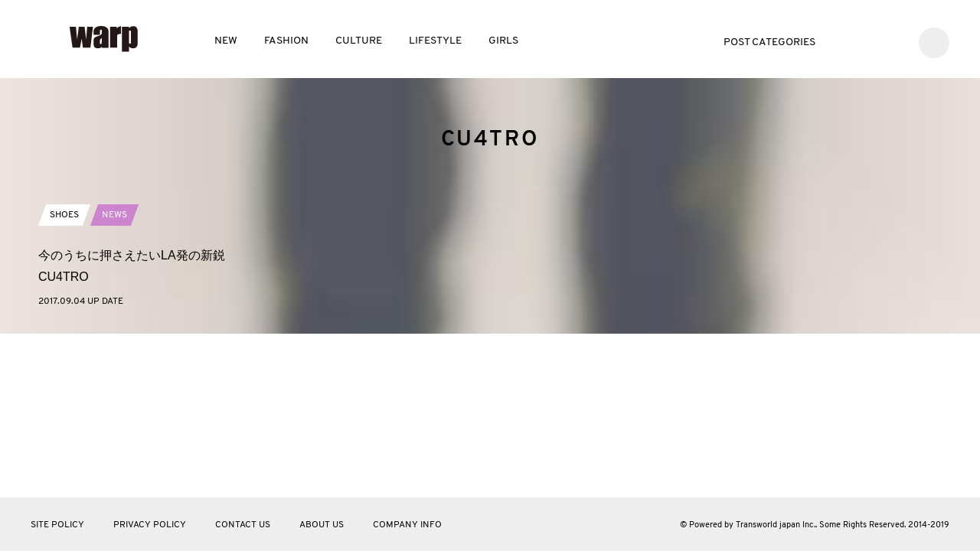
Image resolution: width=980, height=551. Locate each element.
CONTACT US (243, 525)
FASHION (286, 41)
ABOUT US (322, 525)
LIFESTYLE (435, 41)
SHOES (64, 369)
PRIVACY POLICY (150, 525)
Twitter (847, 41)
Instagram (893, 41)
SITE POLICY (57, 525)
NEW (226, 41)
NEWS (114, 369)
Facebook (870, 41)
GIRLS (503, 41)
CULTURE (359, 41)
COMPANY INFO (407, 525)
